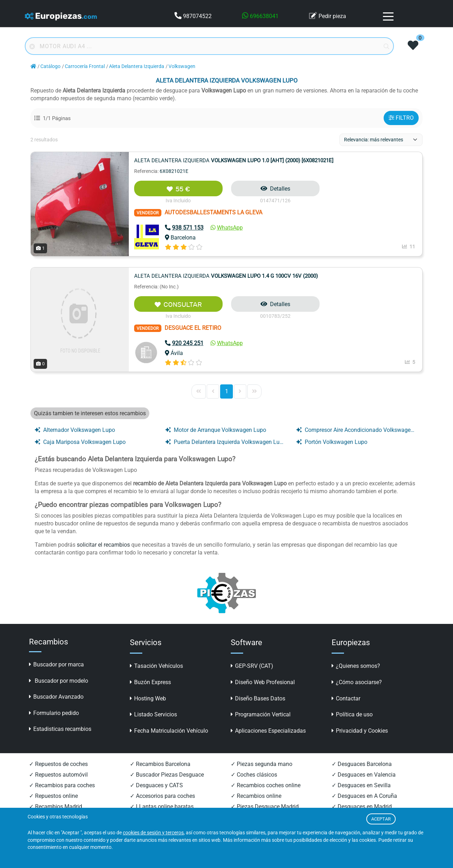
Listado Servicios (153, 714)
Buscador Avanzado (56, 697)
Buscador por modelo (59, 681)
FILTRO (401, 118)
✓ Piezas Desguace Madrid (265, 807)
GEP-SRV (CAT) (252, 666)
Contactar (346, 698)
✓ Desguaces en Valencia (364, 775)
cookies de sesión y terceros (153, 833)
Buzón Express (150, 682)
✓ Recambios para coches (62, 785)
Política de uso (352, 714)
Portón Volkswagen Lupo (332, 442)
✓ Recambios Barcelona (160, 764)
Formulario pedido (54, 713)
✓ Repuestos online (53, 796)
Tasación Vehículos (156, 666)
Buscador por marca (56, 664)
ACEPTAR (381, 819)
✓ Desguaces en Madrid (362, 807)
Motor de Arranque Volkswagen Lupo (216, 430)
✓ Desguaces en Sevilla (361, 785)
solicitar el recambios (103, 545)
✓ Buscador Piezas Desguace (167, 775)
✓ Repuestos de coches (58, 764)
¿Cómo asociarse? (357, 682)
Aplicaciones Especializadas (268, 731)
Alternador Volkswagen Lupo (75, 430)
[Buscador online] (209, 46)
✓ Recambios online (256, 796)
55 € (178, 189)
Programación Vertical (261, 714)
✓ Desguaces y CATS (156, 785)
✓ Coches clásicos (254, 775)
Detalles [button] (275, 189)
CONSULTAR (178, 305)
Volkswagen (182, 66)
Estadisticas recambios (60, 729)
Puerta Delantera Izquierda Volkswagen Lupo (225, 442)
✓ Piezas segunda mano (262, 764)
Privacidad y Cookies (360, 731)
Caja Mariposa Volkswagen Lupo (80, 442)
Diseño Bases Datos (258, 698)
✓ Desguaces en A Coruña (364, 796)
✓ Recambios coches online (266, 785)
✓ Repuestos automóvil (58, 775)
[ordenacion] (381, 140)
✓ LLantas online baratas (162, 807)
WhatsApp (227, 228)
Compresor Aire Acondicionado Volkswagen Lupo (356, 430)
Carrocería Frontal (85, 66)
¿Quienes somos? (356, 666)
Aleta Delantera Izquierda (137, 66)
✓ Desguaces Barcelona (362, 764)
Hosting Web (148, 698)
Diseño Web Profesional (263, 682)
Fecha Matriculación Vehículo (169, 731)
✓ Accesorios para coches (162, 796)
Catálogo (50, 66)
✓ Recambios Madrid (56, 807)
